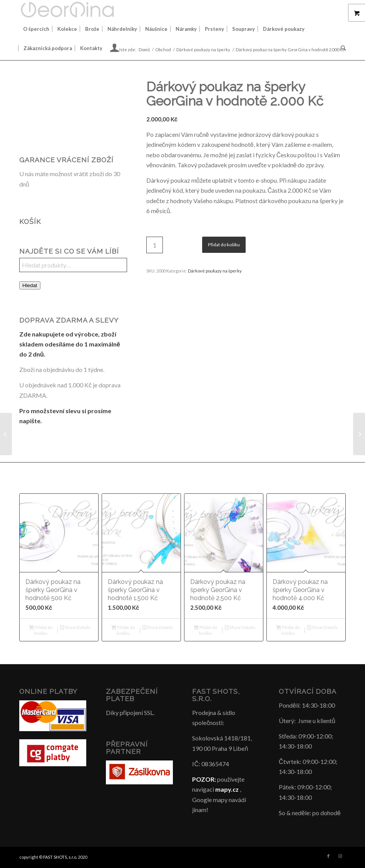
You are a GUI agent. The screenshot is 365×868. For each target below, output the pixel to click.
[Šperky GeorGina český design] (67, 10)
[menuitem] (36, 29)
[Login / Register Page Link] (115, 49)
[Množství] (155, 245)
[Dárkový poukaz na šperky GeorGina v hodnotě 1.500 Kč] (6, 434)
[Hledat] (341, 48)
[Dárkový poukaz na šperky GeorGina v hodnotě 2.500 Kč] (359, 434)
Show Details (75, 628)
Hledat (30, 285)
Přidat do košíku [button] (41, 630)
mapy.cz (227, 789)
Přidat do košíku (224, 245)
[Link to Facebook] (328, 856)
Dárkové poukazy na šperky (215, 271)
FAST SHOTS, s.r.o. (60, 857)
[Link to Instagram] (340, 856)
